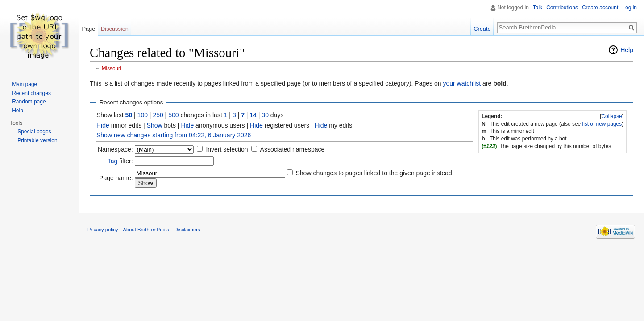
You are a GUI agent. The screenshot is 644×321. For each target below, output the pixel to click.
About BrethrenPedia (146, 230)
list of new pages (602, 124)
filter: (120, 161)
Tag (113, 161)
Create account (600, 8)
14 (253, 115)
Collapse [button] (611, 116)
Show (155, 125)
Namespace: (115, 149)
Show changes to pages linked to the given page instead (374, 173)
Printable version (37, 140)
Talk (538, 8)
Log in (629, 8)
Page (88, 29)
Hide (103, 125)
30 (265, 115)
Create (482, 29)
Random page (29, 102)
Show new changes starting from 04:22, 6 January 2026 (174, 135)
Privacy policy (103, 230)
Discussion (115, 29)
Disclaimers (187, 230)
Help (627, 50)
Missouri (112, 68)
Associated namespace (293, 149)
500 (173, 115)
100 (143, 115)
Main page (25, 84)
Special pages (34, 132)
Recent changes (31, 93)
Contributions (562, 8)
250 (158, 115)
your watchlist (462, 83)
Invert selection (227, 149)
